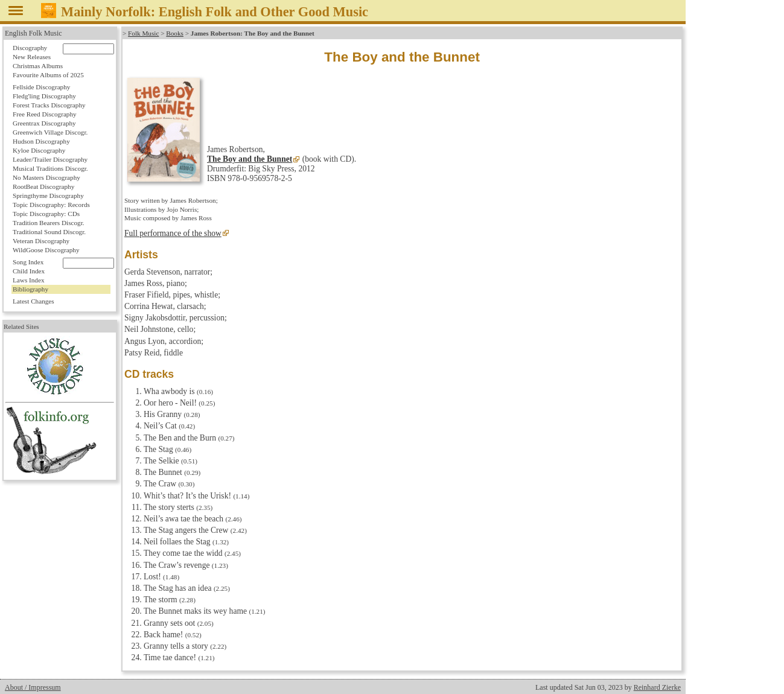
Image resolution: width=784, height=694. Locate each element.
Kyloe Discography (39, 150)
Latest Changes (33, 301)
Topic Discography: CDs (46, 214)
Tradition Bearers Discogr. (49, 223)
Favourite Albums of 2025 (48, 75)
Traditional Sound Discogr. (49, 232)
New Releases (32, 57)
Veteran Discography (41, 241)
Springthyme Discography (48, 196)
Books (175, 33)
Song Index (28, 262)
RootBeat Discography (43, 186)
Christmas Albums (38, 66)
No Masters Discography (46, 177)
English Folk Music (33, 33)
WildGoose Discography (46, 250)
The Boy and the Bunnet (250, 159)
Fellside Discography (41, 87)
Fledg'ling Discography (44, 96)
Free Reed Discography (45, 114)
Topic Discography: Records (51, 205)
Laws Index (29, 280)
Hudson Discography (41, 141)
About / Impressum (33, 687)
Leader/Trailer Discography (50, 159)
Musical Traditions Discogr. (50, 168)
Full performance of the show (173, 233)
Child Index (29, 271)
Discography (30, 48)
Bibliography (30, 289)
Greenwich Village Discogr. (50, 132)
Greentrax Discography (44, 123)
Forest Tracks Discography (49, 105)
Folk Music (143, 33)
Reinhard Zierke (657, 687)
